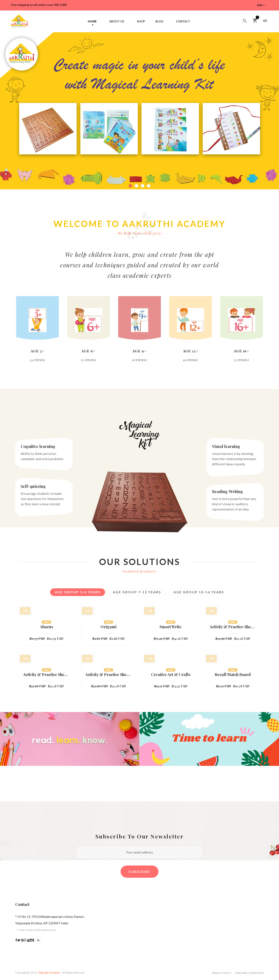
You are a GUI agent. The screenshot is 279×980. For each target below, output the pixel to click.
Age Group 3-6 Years (78, 592)
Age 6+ (88, 351)
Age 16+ (242, 351)
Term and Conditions (249, 973)
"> (36, 930)
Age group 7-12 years (137, 592)
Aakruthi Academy (49, 973)
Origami (108, 627)
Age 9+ (139, 351)
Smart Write (171, 627)
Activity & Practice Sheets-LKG (46, 675)
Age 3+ (37, 351)
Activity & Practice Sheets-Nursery (108, 675)
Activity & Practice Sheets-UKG (233, 627)
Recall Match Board (233, 675)
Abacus (46, 627)
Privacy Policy (222, 973)
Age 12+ (191, 351)
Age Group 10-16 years (199, 592)
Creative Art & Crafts (171, 675)
